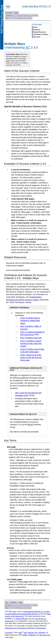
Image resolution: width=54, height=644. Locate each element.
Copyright (9, 633)
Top (7, 602)
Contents (9, 13)
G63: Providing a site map (31, 338)
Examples (37, 30)
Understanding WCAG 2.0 (36, 6)
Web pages (24, 582)
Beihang (42, 633)
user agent (30, 457)
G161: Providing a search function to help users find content (31, 343)
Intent (35, 27)
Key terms (37, 37)
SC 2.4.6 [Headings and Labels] (19, 18)
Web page (9, 59)
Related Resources (40, 32)
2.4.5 (8, 54)
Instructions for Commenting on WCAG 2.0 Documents (25, 628)
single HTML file (22, 619)
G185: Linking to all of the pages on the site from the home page (31, 358)
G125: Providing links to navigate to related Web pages (30, 321)
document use (45, 635)
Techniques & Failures (41, 34)
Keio (36, 633)
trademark (32, 635)
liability (25, 635)
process (10, 65)
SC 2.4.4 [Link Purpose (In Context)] (22, 15)
